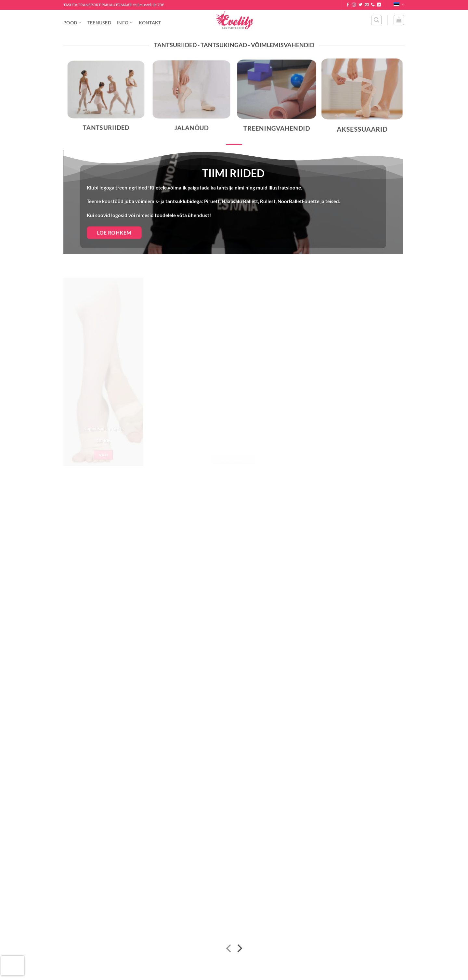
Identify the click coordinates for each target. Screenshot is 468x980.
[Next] (239, 949)
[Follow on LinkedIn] (379, 5)
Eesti (399, 5)
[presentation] (13, 966)
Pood (72, 23)
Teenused (99, 23)
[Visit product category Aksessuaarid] (362, 100)
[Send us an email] (367, 5)
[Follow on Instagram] (354, 5)
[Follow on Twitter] (360, 5)
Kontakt (150, 23)
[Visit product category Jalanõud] (191, 100)
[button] (376, 20)
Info (125, 23)
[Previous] (229, 949)
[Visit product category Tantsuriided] (106, 100)
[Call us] (373, 5)
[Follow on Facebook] (348, 5)
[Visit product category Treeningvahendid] (277, 100)
